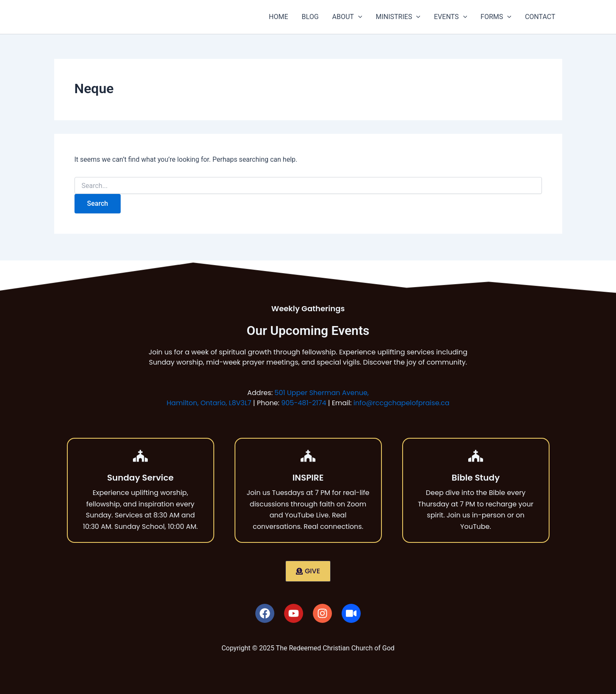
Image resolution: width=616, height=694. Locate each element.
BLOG (310, 17)
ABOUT (347, 17)
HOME (278, 17)
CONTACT (540, 17)
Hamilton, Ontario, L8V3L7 (209, 403)
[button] (358, 17)
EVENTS (450, 17)
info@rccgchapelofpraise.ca (402, 403)
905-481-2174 (304, 403)
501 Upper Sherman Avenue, (322, 393)
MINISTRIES (398, 17)
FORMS (496, 17)
